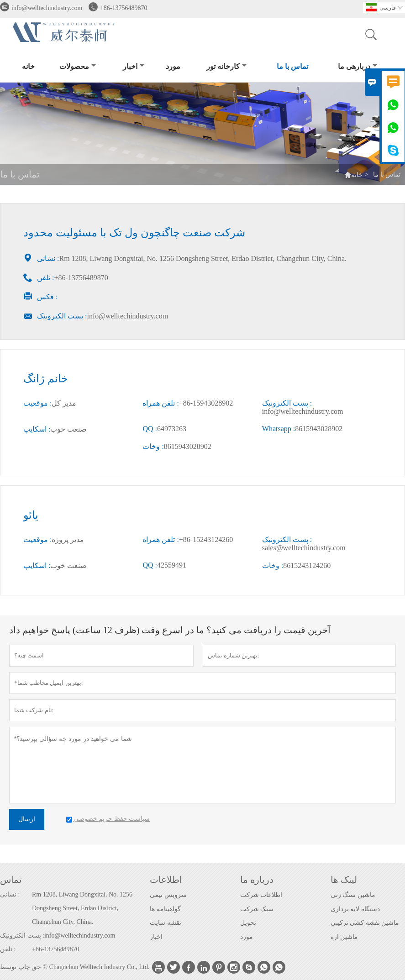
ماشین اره (345, 937)
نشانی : (10, 894)
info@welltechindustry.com (47, 8)
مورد (173, 66)
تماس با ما (292, 66)
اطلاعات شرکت (261, 895)
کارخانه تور (226, 66)
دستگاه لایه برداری (355, 909)
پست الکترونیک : (22, 936)
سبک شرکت (257, 909)
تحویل (248, 923)
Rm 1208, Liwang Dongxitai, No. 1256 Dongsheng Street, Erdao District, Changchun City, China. (82, 908)
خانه (28, 66)
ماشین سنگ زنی (353, 895)
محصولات (78, 66)
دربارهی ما (358, 66)
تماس (11, 880)
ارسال (27, 819)
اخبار (134, 66)
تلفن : (8, 949)
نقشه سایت (166, 923)
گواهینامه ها (165, 909)
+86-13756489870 (124, 8)
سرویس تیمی (168, 895)
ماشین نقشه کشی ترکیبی (365, 923)
